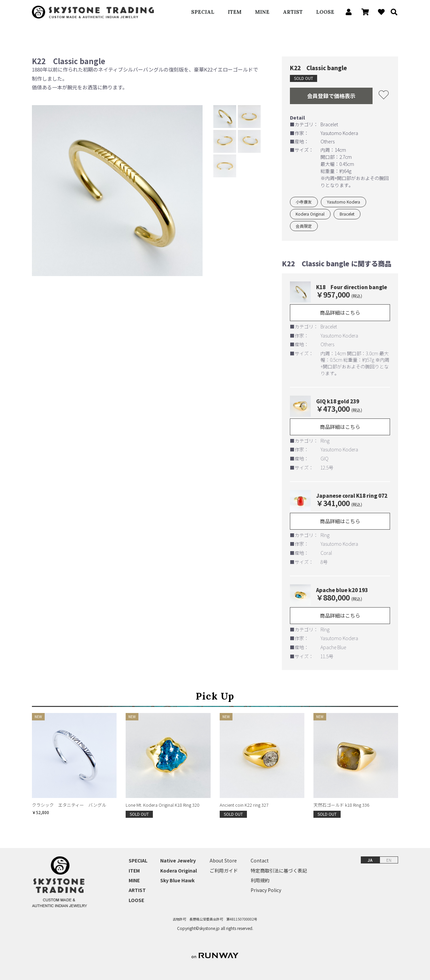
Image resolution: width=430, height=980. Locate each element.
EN (389, 860)
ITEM (235, 12)
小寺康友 (304, 202)
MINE (262, 12)
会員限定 (304, 226)
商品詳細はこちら (340, 313)
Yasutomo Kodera (343, 202)
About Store (223, 861)
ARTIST (293, 12)
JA (370, 860)
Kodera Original (310, 214)
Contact (260, 861)
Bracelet (347, 214)
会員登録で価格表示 (331, 96)
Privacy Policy (266, 890)
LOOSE (325, 12)
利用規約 (260, 880)
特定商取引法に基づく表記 (279, 871)
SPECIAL (203, 12)
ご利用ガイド (224, 871)
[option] (117, 191)
